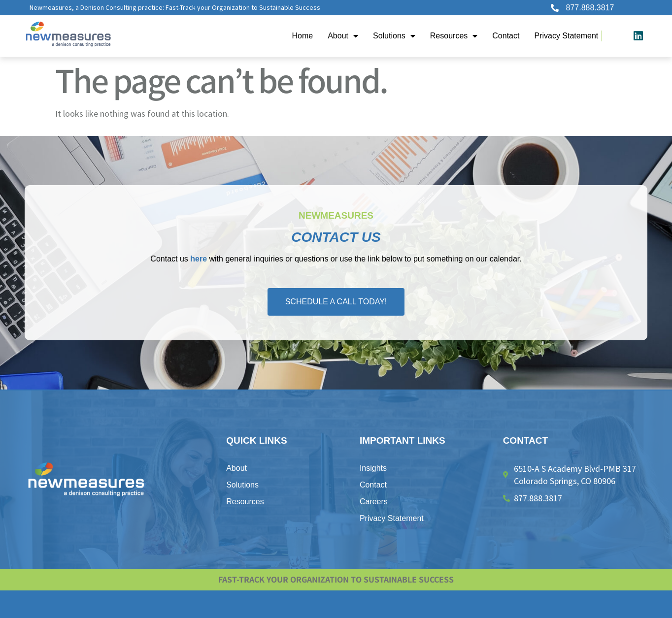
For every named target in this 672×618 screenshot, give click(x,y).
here (199, 259)
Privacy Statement (566, 36)
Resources (454, 36)
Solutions (394, 36)
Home (302, 36)
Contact (506, 36)
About (343, 36)
